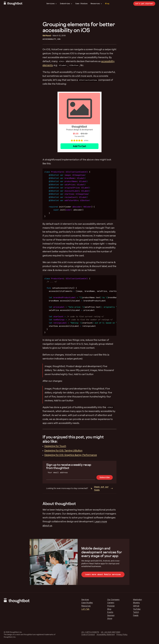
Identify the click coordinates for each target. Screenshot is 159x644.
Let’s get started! (144, 4)
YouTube (137, 609)
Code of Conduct (88, 635)
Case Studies (81, 4)
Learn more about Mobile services (103, 574)
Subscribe (105, 477)
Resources (96, 4)
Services (52, 4)
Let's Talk (85, 609)
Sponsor (111, 616)
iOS (59, 39)
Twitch (136, 612)
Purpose (111, 606)
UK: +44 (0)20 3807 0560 (111, 632)
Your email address (58, 472)
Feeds (136, 616)
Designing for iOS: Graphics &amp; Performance (71, 455)
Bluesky (136, 603)
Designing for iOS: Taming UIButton (63, 451)
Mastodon (137, 600)
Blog (107, 4)
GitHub (136, 606)
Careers (111, 603)
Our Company (113, 600)
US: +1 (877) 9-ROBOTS (90, 632)
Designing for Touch (55, 446)
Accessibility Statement (106, 635)
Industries (66, 4)
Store (110, 619)
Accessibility (49, 39)
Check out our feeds (100, 488)
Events (110, 612)
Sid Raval (47, 36)
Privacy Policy (122, 635)
